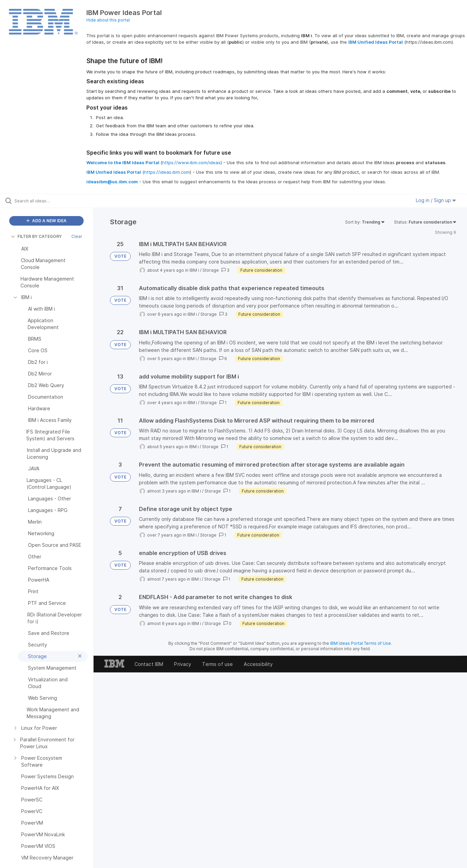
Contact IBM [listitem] (149, 664)
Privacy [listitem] (183, 664)
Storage (211, 270)
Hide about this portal (108, 20)
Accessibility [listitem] (258, 664)
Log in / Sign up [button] (436, 200)
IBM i (194, 270)
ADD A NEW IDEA (46, 221)
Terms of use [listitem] (217, 664)
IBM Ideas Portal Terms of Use (360, 643)
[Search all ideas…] (55, 201)
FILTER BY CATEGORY (36, 236)
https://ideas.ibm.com (167, 172)
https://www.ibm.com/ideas (191, 162)
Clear (77, 236)
